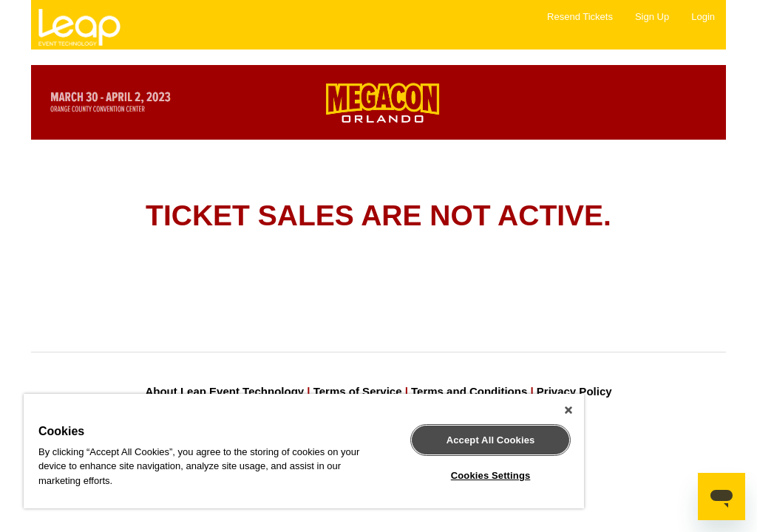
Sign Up (652, 17)
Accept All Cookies (491, 440)
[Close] (568, 410)
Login (703, 17)
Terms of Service (358, 391)
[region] (304, 451)
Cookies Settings (491, 475)
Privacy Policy (574, 391)
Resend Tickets (580, 17)
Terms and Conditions (469, 391)
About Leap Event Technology (224, 391)
